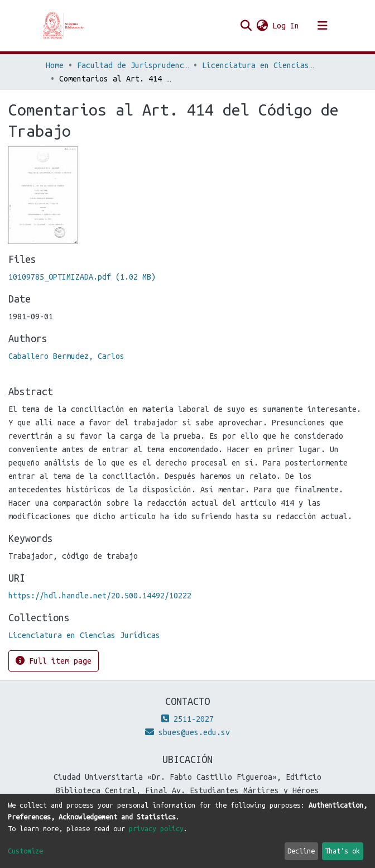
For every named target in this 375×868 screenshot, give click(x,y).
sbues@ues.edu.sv (187, 732)
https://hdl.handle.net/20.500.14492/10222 (100, 596)
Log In (286, 26)
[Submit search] (246, 26)
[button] (262, 26)
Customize (25, 851)
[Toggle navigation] (323, 26)
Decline (301, 851)
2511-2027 (187, 719)
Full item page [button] (54, 661)
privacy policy (156, 828)
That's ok (342, 851)
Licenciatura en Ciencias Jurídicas (258, 65)
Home (55, 65)
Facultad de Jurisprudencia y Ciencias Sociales (133, 65)
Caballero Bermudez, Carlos (66, 356)
